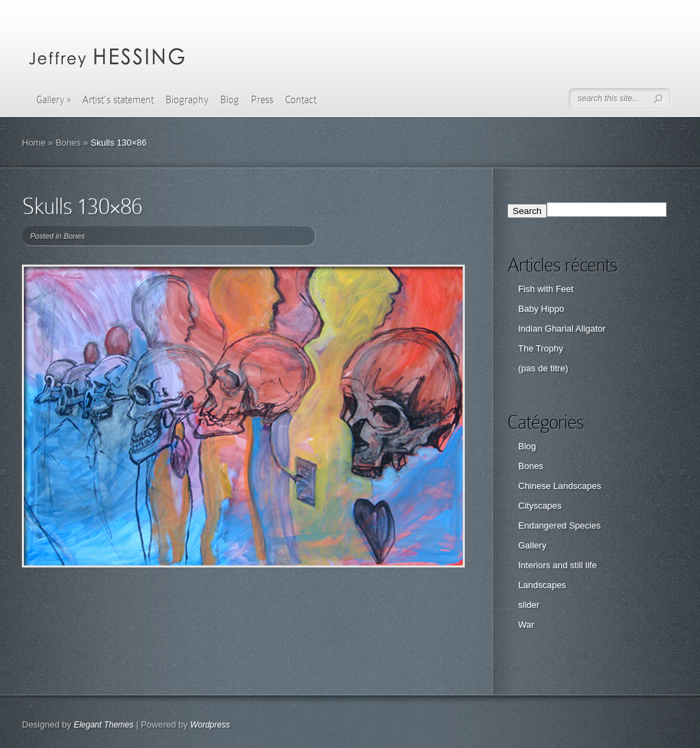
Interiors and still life (557, 565)
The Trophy (541, 348)
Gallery (53, 100)
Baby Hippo (541, 309)
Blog (230, 100)
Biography (187, 100)
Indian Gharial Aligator (562, 329)
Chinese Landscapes (560, 486)
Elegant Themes (104, 725)
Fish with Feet (546, 289)
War (526, 625)
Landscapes (542, 585)
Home (34, 143)
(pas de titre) (543, 368)
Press (262, 100)
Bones (68, 143)
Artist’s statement (118, 100)
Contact (301, 100)
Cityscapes (540, 506)
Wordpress (210, 725)
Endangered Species (560, 525)
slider (529, 605)
